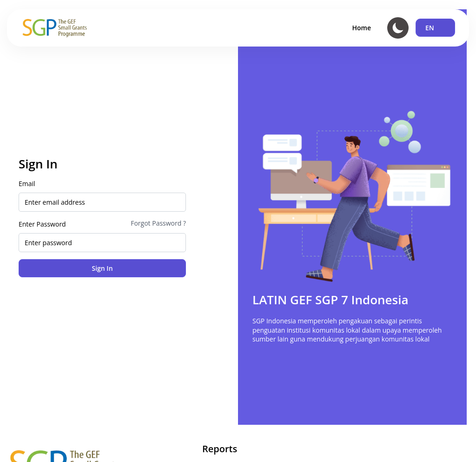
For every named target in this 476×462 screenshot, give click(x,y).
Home (362, 28)
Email (27, 184)
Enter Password (42, 224)
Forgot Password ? (158, 223)
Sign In (102, 268)
